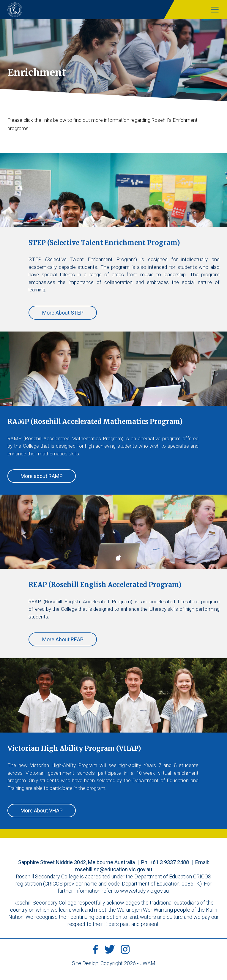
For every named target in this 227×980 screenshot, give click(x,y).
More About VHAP (42, 811)
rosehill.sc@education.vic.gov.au (114, 869)
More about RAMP (42, 476)
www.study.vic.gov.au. (145, 891)
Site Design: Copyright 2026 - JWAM (114, 963)
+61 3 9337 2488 (169, 862)
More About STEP (63, 313)
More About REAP (63, 639)
